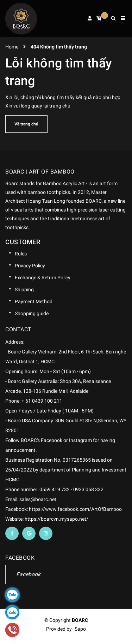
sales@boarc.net (38, 499)
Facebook (28, 574)
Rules (21, 254)
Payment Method (34, 301)
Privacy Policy (30, 266)
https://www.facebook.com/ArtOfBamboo (75, 509)
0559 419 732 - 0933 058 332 (71, 489)
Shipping (24, 290)
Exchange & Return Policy (43, 278)
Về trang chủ (26, 124)
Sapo (80, 629)
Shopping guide (32, 313)
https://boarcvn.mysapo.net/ (56, 519)
